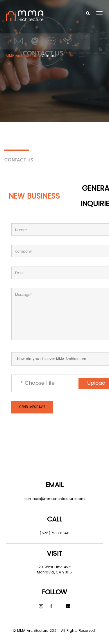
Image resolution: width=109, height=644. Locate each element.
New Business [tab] (34, 196)
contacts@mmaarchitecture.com (54, 499)
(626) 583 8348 (54, 533)
